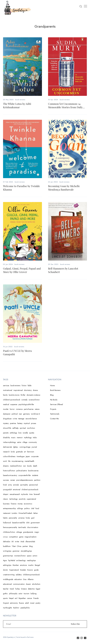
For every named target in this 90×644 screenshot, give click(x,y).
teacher (6, 589)
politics (27, 508)
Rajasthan (22, 598)
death (35, 466)
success (6, 480)
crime (15, 419)
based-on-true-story (10, 475)
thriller (23, 395)
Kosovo (30, 570)
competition (13, 537)
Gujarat (6, 603)
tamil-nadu (22, 527)
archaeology (21, 560)
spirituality (24, 485)
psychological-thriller (26, 404)
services (6, 386)
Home (52, 386)
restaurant (7, 513)
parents (6, 433)
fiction (24, 386)
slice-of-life (7, 428)
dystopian (7, 414)
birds (13, 452)
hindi (5, 485)
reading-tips (31, 560)
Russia (21, 603)
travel (12, 589)
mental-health (29, 461)
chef (33, 508)
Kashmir (16, 608)
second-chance (31, 419)
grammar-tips (8, 556)
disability (6, 438)
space (29, 556)
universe (21, 518)
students (35, 475)
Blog (52, 395)
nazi (20, 414)
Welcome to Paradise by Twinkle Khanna (21, 188)
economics (28, 504)
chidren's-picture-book (30, 490)
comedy (24, 400)
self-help (15, 428)
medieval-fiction (16, 466)
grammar (16, 551)
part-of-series (29, 409)
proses (34, 423)
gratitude (19, 452)
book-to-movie (14, 395)
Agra (5, 560)
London (14, 513)
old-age (19, 532)
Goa (25, 579)
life (9, 461)
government (35, 523)
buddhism (7, 546)
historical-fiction (9, 471)
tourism (27, 594)
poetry (38, 603)
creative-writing (9, 575)
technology (14, 499)
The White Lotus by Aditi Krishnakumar (17, 105)
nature (37, 409)
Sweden (23, 570)
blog (31, 546)
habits (5, 518)
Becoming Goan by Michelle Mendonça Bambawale (64, 188)
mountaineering (17, 461)
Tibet (14, 546)
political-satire (22, 471)
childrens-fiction (9, 532)
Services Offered (56, 404)
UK (13, 542)
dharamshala (30, 542)
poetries (13, 423)
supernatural (31, 499)
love (20, 433)
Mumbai (16, 565)
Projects (53, 409)
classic (6, 499)
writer (17, 542)
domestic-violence (33, 395)
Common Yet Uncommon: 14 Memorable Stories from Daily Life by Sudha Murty (65, 107)
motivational (8, 390)
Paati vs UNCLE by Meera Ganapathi (17, 352)
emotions (23, 565)
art (25, 452)
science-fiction (34, 400)
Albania (31, 579)
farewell (37, 494)
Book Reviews (55, 390)
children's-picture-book (12, 400)
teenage (21, 419)
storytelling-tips (26, 551)
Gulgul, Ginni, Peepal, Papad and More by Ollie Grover (22, 270)
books (29, 466)
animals (16, 485)
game (21, 537)
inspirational (18, 390)
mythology (28, 438)
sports (5, 598)
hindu (28, 518)
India (35, 438)
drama (35, 390)
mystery (6, 423)
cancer (30, 598)
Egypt (38, 589)
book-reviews (20, 100)
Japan (28, 456)
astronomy (14, 603)
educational (7, 584)
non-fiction (31, 428)
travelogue (21, 456)
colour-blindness (9, 456)
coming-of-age (25, 447)
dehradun (7, 542)
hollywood (7, 523)
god (33, 518)
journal (34, 447)
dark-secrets (8, 447)
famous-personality (10, 527)
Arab (22, 542)
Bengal (37, 565)
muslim (31, 565)
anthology (13, 433)
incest (32, 603)
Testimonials (55, 414)
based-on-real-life (18, 523)
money (20, 504)
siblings (20, 508)
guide (36, 570)
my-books (24, 494)
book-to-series (33, 471)
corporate (35, 456)
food (37, 508)
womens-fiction (20, 556)
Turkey (17, 589)
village (25, 442)
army (10, 485)
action (35, 556)
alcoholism (36, 584)
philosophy (13, 594)
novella (25, 433)
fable (30, 386)
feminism (31, 452)
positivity (22, 499)
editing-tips (7, 565)
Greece (24, 589)
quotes (32, 433)
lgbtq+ (16, 447)
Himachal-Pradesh (25, 513)
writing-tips (7, 551)
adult (27, 603)
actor (21, 594)
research (6, 452)
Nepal (11, 598)
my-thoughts (7, 608)
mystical (27, 423)
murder (6, 409)
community (33, 442)
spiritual (23, 428)
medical (6, 404)
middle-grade (8, 579)
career (13, 480)
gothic (5, 594)
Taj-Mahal (12, 560)
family (5, 395)
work (5, 461)
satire (19, 442)
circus (5, 537)
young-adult (7, 490)
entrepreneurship (9, 508)
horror (12, 409)
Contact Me (54, 419)
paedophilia (25, 608)
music (13, 438)
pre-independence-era (25, 480)
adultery (19, 575)
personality (13, 518)
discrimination (33, 527)
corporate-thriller (25, 475)
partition (37, 480)
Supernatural (14, 570)
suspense (14, 404)
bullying (34, 594)
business (6, 504)
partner (25, 546)
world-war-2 (35, 414)
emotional (17, 490)
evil (16, 598)
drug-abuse (7, 419)
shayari (6, 494)
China (19, 546)
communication (19, 584)
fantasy (20, 423)
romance (19, 409)
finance (14, 504)
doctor (6, 570)
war (24, 466)
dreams (6, 466)
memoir (20, 438)
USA (28, 523)
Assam (28, 584)
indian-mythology (9, 442)
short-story (28, 390)
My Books (54, 400)
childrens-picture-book (31, 575)
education (18, 579)
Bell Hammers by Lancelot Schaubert (63, 270)
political (15, 414)
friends (36, 598)
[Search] (81, 6)
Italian (36, 513)
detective (31, 589)
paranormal (33, 485)
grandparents (28, 532)
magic (37, 532)
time (31, 494)
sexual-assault (15, 494)
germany (26, 414)
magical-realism (31, 537)
